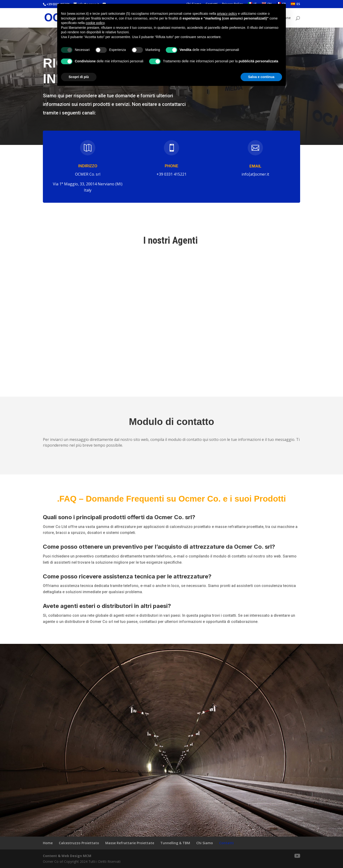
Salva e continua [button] (261, 77)
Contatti (226, 843)
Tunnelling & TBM (175, 843)
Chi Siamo (205, 843)
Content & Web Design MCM (67, 856)
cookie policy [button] (95, 23)
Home (48, 843)
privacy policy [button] (227, 14)
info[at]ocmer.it (255, 174)
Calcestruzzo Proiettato (79, 843)
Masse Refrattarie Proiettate (130, 843)
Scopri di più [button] (79, 77)
